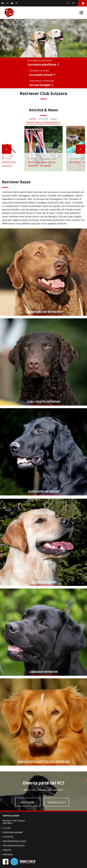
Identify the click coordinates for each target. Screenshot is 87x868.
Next (80, 149)
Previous (7, 149)
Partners (8, 855)
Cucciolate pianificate (42, 64)
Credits (7, 850)
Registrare (28, 802)
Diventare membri (13, 832)
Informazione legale (15, 841)
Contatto (8, 837)
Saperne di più (56, 802)
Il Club (7, 828)
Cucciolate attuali (41, 75)
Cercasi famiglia (40, 85)
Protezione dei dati (14, 846)
